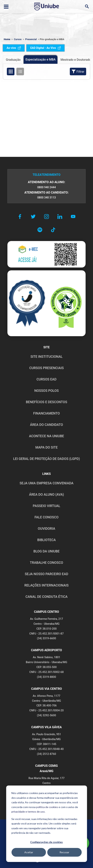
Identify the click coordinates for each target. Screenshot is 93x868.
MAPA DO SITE (46, 447)
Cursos (18, 39)
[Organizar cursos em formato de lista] (20, 72)
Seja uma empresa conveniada (46, 483)
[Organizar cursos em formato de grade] (11, 72)
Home (7, 39)
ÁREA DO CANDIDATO (46, 425)
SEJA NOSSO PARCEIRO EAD (46, 574)
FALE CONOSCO (46, 517)
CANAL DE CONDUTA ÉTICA (46, 597)
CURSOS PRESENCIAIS (46, 368)
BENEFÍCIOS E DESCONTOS (46, 402)
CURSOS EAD (46, 379)
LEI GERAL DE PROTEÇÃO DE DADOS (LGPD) (46, 459)
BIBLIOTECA (46, 540)
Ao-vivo (14, 48)
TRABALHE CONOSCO (46, 563)
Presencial (31, 39)
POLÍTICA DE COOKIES (69, 827)
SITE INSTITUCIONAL (46, 357)
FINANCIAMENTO (47, 413)
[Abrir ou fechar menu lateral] (6, 7)
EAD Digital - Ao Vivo (45, 48)
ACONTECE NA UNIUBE (46, 436)
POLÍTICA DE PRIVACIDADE (27, 827)
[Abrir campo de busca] (87, 7)
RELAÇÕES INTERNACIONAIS (46, 585)
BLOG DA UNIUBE (46, 551)
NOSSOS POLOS (46, 391)
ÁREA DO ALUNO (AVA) (47, 495)
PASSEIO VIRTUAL (46, 506)
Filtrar (78, 72)
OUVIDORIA (46, 529)
